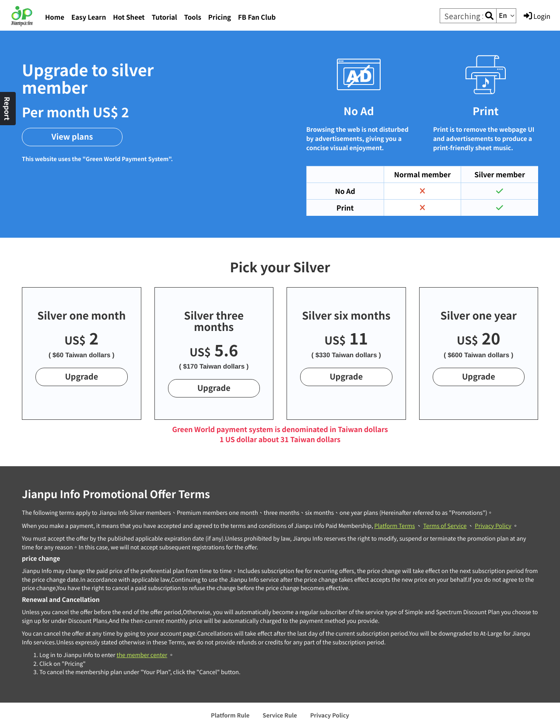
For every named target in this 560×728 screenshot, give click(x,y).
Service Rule (280, 715)
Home (55, 17)
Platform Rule (230, 715)
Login (537, 16)
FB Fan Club (257, 17)
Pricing (220, 17)
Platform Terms (394, 526)
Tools (193, 17)
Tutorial (164, 17)
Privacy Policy (493, 526)
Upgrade (81, 376)
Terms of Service (445, 526)
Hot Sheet (129, 17)
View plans (72, 137)
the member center (142, 655)
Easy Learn (89, 17)
